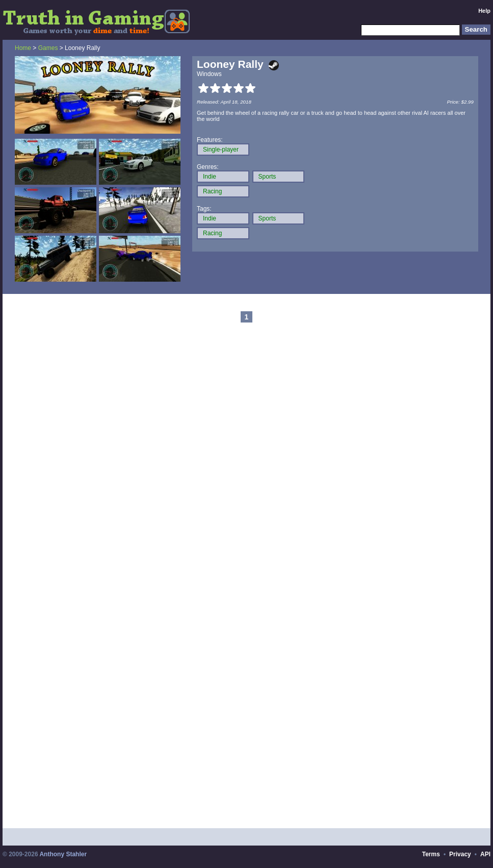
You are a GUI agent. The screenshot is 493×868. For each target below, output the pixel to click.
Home (23, 48)
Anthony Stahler (63, 854)
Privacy (460, 854)
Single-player (221, 150)
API (485, 854)
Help (484, 11)
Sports (267, 177)
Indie (210, 177)
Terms (431, 854)
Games (48, 48)
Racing (212, 191)
